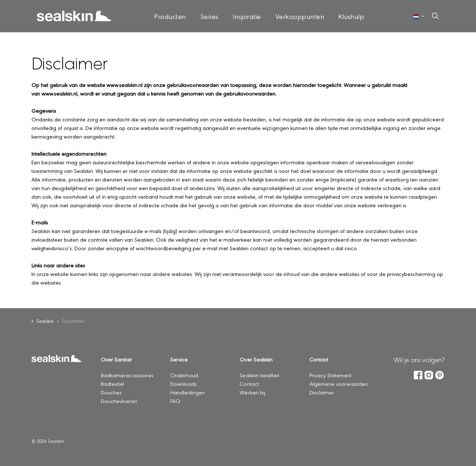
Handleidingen (188, 392)
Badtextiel (112, 384)
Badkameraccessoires (127, 375)
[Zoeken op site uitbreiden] (435, 16)
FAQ (175, 401)
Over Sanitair (116, 359)
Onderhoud (184, 375)
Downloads (183, 384)
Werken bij (252, 392)
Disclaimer (322, 392)
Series (209, 16)
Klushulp (351, 16)
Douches (111, 392)
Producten (170, 16)
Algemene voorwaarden (339, 384)
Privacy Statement (330, 375)
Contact (249, 384)
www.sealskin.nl (124, 85)
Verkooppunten (300, 16)
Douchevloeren (119, 401)
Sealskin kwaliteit (259, 375)
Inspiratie (247, 16)
